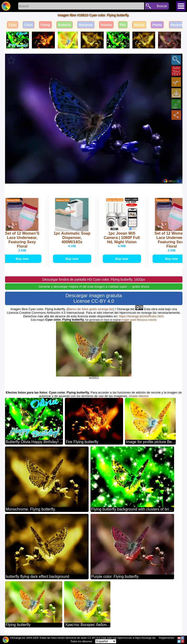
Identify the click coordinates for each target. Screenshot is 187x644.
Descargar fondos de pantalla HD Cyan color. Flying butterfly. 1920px (94, 279)
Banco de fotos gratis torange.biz (91, 309)
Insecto (106, 25)
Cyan (13, 25)
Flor (123, 25)
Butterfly (65, 25)
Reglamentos (167, 638)
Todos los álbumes (81, 641)
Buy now (23, 259)
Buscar (162, 6)
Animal (139, 25)
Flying (45, 25)
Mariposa (86, 25)
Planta (157, 25)
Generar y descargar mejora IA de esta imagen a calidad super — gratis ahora (94, 287)
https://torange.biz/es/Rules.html (141, 316)
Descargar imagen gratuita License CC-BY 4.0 (94, 298)
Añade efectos (139, 396)
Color (28, 25)
